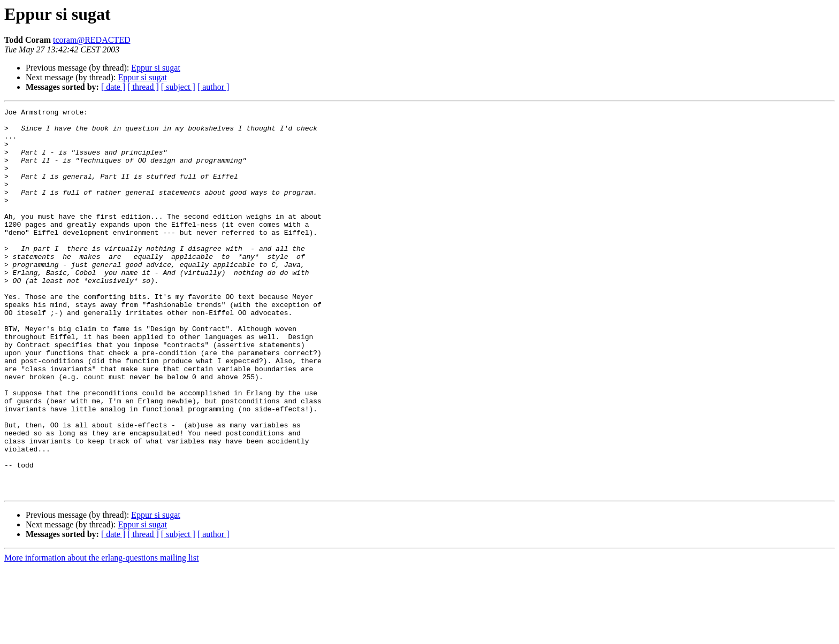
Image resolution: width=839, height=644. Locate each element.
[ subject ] (178, 87)
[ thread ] (143, 87)
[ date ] (113, 87)
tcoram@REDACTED (91, 40)
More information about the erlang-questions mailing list (101, 635)
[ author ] (213, 87)
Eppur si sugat (156, 68)
